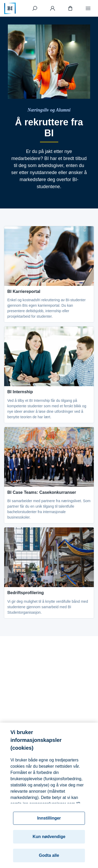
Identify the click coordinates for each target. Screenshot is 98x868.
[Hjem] (10, 8)
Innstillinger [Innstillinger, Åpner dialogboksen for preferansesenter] (49, 821)
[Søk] (35, 8)
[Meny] (88, 8)
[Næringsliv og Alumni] (49, 110)
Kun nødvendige (49, 839)
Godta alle (49, 858)
